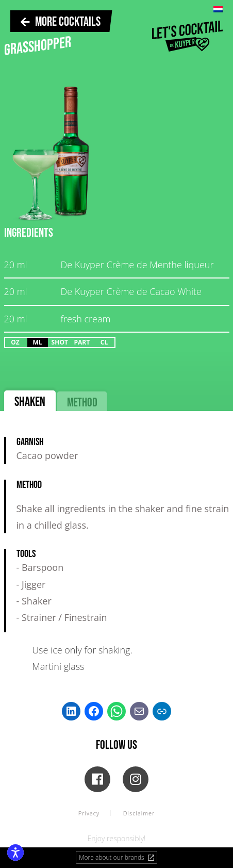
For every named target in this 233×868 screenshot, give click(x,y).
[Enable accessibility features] (15, 853)
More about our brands (117, 857)
